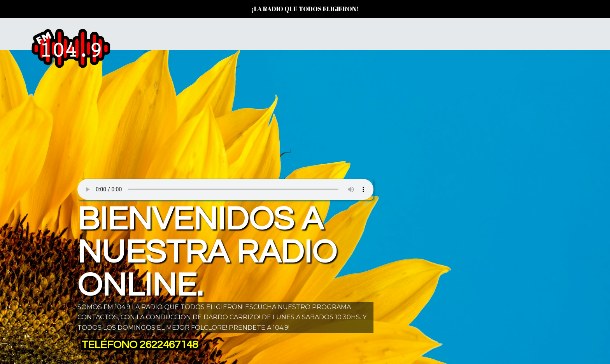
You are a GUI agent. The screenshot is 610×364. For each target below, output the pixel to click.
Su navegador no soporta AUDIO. (225, 187)
